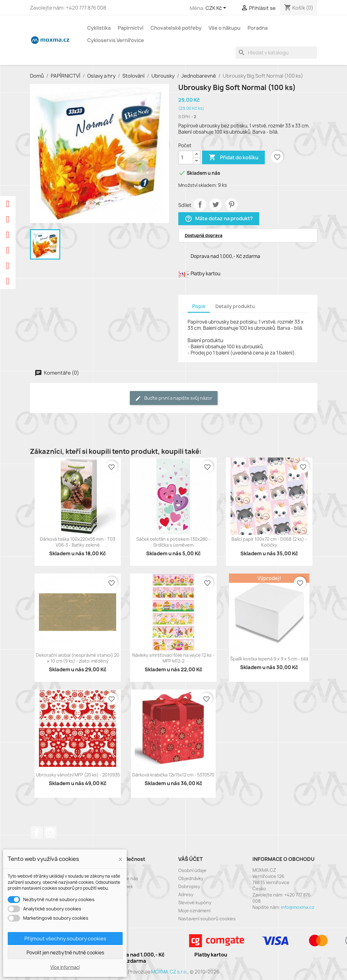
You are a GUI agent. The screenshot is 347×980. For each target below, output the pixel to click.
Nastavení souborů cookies (207, 919)
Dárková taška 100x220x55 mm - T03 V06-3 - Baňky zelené (78, 542)
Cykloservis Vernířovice (116, 40)
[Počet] (186, 157)
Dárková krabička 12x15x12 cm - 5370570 (173, 775)
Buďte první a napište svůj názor (174, 398)
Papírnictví (131, 28)
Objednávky (191, 878)
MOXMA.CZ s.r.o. (169, 972)
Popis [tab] (199, 306)
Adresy (186, 894)
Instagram (50, 832)
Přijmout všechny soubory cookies (65, 939)
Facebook (37, 832)
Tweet (216, 204)
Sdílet (200, 204)
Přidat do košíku (233, 157)
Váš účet (190, 859)
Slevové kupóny (195, 903)
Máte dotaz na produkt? (219, 219)
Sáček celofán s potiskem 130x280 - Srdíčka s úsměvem (173, 542)
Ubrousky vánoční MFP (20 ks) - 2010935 (78, 775)
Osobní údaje (192, 870)
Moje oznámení (194, 911)
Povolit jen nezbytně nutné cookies (65, 953)
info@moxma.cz (298, 907)
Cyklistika (99, 28)
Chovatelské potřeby (176, 28)
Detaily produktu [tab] (235, 306)
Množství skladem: (198, 185)
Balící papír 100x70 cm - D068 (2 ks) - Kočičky (269, 542)
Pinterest (231, 204)
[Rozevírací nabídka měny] (217, 8)
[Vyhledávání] (276, 53)
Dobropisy (189, 886)
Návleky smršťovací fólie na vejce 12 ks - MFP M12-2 (173, 658)
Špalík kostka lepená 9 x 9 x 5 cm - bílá (269, 659)
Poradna (258, 28)
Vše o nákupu (224, 28)
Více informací (65, 967)
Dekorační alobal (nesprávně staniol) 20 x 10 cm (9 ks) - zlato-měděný (78, 658)
